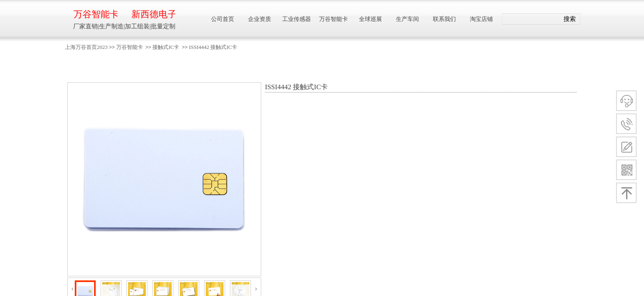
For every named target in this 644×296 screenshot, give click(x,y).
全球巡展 (370, 19)
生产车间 (407, 19)
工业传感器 (297, 19)
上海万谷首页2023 (86, 47)
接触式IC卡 (166, 47)
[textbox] (531, 19)
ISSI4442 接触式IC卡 (213, 47)
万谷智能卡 (130, 47)
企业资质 (260, 19)
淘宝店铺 (481, 19)
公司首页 (223, 19)
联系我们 (444, 19)
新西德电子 (153, 14)
